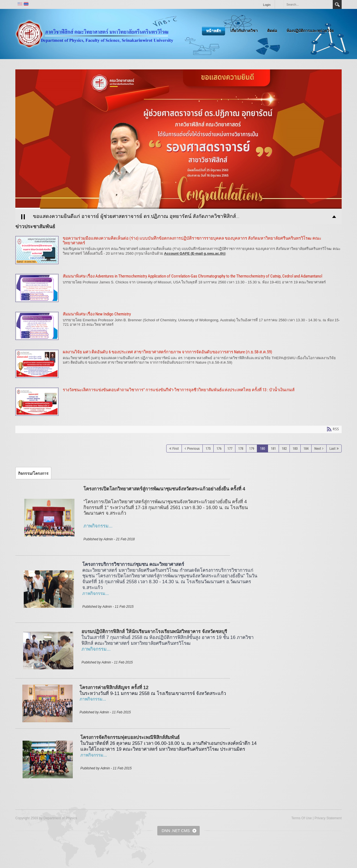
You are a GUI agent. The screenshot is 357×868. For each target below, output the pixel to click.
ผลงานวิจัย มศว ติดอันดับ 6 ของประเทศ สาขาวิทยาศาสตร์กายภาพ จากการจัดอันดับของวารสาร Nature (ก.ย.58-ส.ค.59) (178, 364)
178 (241, 448)
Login (267, 5)
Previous (193, 448)
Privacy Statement (328, 818)
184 (306, 448)
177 (230, 448)
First (176, 448)
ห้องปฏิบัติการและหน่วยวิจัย (310, 31)
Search (337, 4)
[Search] (308, 4)
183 (295, 448)
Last (332, 448)
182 (284, 448)
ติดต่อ (272, 31)
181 (273, 448)
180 (262, 448)
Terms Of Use (301, 818)
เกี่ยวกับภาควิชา (244, 31)
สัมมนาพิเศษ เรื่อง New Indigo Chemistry (178, 326)
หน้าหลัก (214, 31)
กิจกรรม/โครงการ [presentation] (33, 473)
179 (252, 448)
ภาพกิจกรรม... (96, 593)
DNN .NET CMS (176, 831)
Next (318, 448)
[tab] (33, 473)
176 (219, 448)
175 (208, 448)
